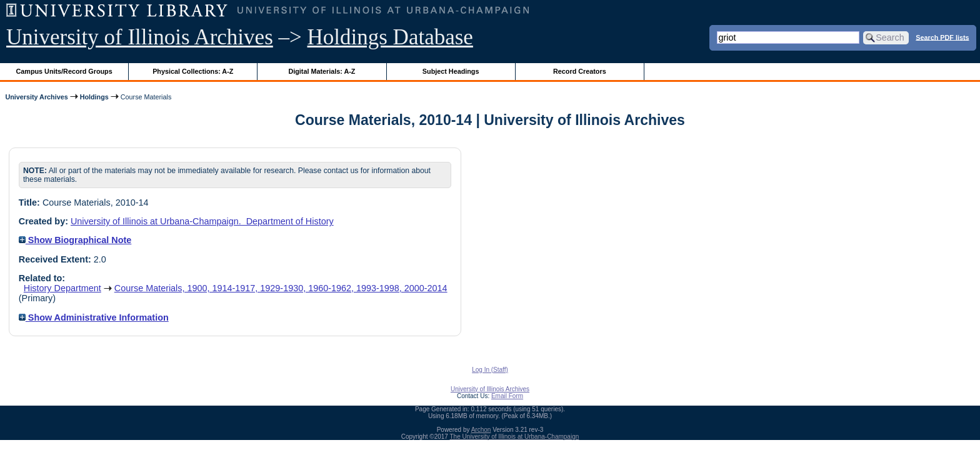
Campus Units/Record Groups (64, 71)
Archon (481, 430)
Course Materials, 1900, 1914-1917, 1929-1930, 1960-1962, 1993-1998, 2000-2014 (281, 288)
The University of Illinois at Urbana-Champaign (515, 437)
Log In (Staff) (490, 370)
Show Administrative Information (94, 317)
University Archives (36, 97)
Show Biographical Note (75, 240)
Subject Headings (451, 71)
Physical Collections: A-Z (193, 71)
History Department (62, 288)
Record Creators (580, 71)
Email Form (507, 396)
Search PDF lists (942, 37)
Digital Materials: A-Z (322, 71)
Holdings (94, 97)
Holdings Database (390, 37)
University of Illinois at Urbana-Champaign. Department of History (202, 221)
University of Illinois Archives (140, 37)
